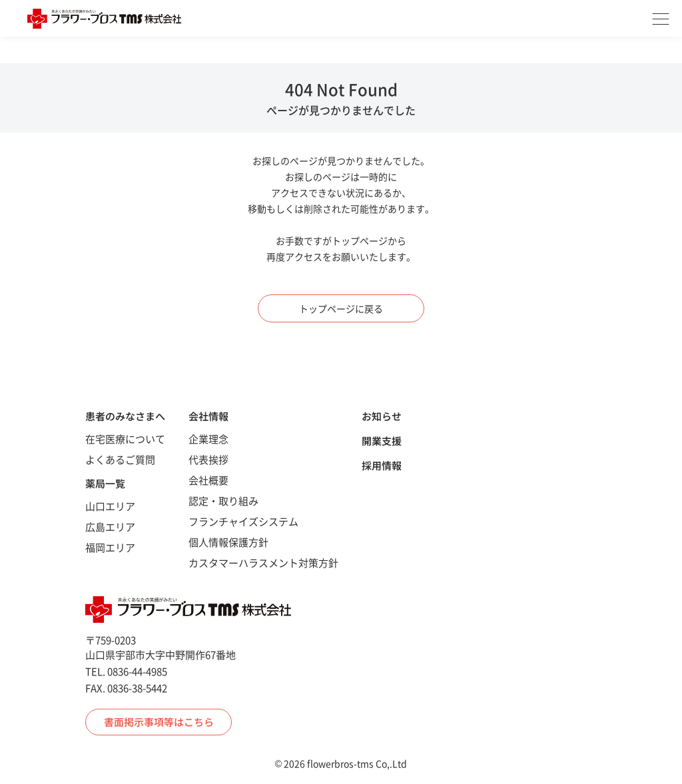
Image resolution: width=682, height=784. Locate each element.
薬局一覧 (105, 483)
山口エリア (110, 506)
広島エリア (110, 527)
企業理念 (208, 439)
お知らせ (382, 416)
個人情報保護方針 (228, 542)
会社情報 (208, 416)
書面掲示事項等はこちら (159, 722)
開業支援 (382, 441)
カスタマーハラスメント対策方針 (263, 563)
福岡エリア (110, 547)
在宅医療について (125, 439)
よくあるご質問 (120, 459)
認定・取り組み (223, 501)
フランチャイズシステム (243, 521)
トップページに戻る (341, 308)
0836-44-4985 (137, 671)
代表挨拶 (208, 459)
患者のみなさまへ (125, 416)
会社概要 (208, 480)
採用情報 (382, 465)
